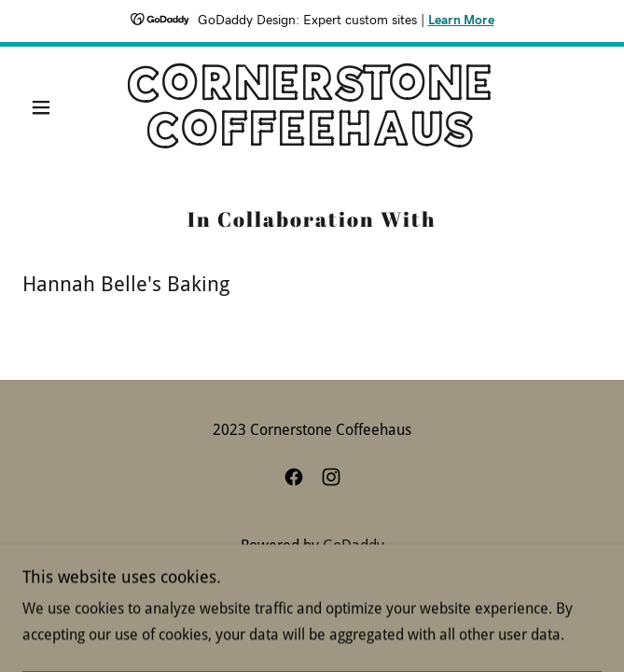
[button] (66, 107)
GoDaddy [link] (354, 546)
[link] (312, 107)
